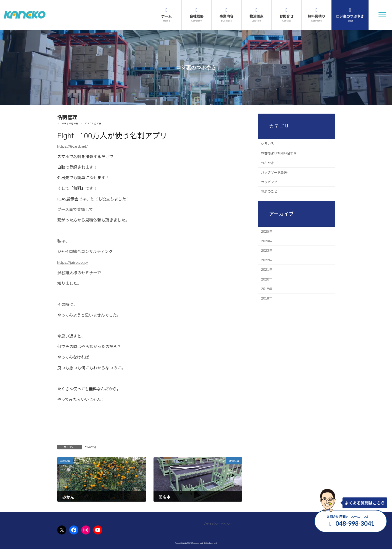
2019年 (267, 289)
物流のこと (269, 191)
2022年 (267, 260)
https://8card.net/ (72, 146)
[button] (382, 15)
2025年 (267, 231)
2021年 (267, 269)
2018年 (267, 298)
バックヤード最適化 (276, 172)
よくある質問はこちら (365, 503)
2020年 (267, 279)
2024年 (267, 241)
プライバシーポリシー (218, 524)
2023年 (267, 250)
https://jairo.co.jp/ (73, 262)
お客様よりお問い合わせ (279, 153)
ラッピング (269, 182)
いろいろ (267, 144)
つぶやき (91, 447)
